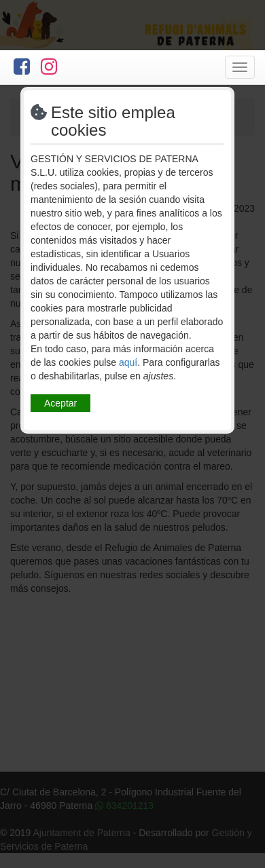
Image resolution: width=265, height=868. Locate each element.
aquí (128, 362)
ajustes (158, 376)
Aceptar (60, 403)
